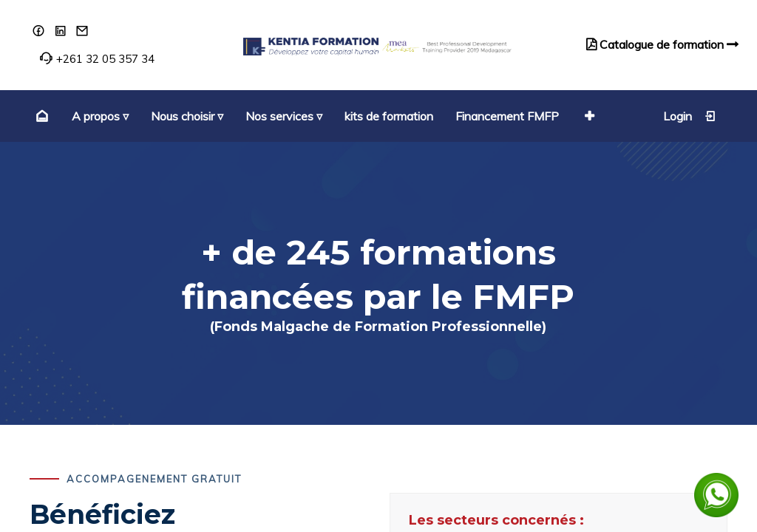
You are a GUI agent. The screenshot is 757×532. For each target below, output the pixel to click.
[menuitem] (40, 116)
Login (690, 116)
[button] (588, 116)
